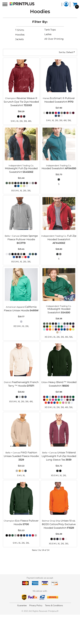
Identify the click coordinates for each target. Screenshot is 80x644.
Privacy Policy (36, 605)
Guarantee (22, 605)
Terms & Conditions (54, 605)
